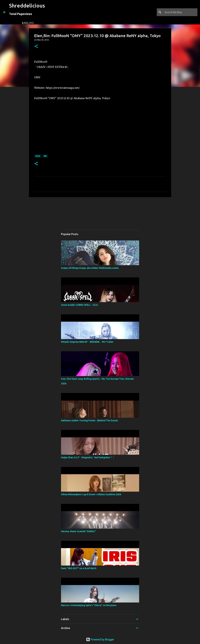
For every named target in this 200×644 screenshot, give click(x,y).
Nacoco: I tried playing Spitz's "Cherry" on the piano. (89, 605)
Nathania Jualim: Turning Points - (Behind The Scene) (89, 420)
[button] (36, 46)
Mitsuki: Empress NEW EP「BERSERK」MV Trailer (87, 342)
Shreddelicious (27, 6)
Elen (38, 156)
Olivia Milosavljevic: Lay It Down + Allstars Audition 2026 (91, 494)
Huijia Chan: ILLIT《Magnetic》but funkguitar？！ (88, 457)
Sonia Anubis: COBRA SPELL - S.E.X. (80, 305)
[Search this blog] (180, 12)
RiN (45, 156)
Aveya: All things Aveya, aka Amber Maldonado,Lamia (90, 268)
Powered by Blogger (100, 639)
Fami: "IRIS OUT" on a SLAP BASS (79, 568)
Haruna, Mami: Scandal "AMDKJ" (79, 531)
